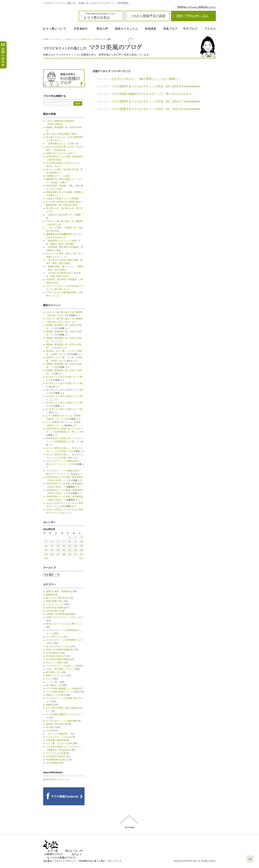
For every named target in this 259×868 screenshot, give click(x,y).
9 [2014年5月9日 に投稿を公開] (76, 541)
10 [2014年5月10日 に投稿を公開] (81, 541)
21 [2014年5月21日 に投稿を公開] (64, 550)
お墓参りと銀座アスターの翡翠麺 (62, 199)
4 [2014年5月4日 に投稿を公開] (46, 541)
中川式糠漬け (53, 653)
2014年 (97, 39)
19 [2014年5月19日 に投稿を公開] (52, 550)
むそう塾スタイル (55, 637)
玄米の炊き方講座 (55, 608)
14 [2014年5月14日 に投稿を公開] (64, 546)
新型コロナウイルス (56, 676)
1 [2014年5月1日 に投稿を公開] (70, 537)
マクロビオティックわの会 (59, 737)
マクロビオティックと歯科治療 (61, 721)
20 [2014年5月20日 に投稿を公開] (58, 550)
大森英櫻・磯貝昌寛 (56, 740)
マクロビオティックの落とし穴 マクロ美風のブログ (71, 39)
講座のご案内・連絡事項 (58, 591)
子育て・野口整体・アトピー (60, 669)
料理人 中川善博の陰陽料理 (59, 650)
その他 (49, 731)
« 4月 (46, 558)
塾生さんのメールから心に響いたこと (64, 624)
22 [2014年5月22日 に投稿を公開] (70, 550)
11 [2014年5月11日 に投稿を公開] (46, 546)
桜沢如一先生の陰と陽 (57, 724)
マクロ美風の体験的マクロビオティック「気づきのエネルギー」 (153, 94)
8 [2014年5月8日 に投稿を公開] (70, 541)
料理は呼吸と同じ (55, 601)
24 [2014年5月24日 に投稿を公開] (81, 550)
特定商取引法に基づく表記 (92, 861)
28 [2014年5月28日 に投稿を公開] (64, 554)
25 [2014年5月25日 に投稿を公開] (46, 554)
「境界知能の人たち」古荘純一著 (62, 144)
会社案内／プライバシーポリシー (59, 861)
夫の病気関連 (53, 763)
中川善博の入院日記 (56, 756)
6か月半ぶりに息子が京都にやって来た (65, 377)
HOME (46, 39)
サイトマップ (115, 861)
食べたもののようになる (58, 646)
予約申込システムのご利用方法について (196, 7)
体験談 (49, 705)
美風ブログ (170, 29)
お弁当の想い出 (54, 611)
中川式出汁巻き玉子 (56, 656)
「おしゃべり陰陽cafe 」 (58, 734)
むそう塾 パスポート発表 (59, 743)
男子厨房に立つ (54, 672)
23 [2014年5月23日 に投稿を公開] (76, 550)
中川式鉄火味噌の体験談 (58, 659)
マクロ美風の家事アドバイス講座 (62, 692)
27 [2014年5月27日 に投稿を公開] (58, 554)
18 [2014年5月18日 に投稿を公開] (46, 550)
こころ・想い (53, 682)
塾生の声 (102, 29)
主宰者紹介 (81, 29)
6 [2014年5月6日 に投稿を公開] (58, 541)
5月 (104, 39)
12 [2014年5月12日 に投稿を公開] (52, 546)
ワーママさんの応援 (56, 753)
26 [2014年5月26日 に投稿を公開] (52, 554)
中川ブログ (190, 29)
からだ (49, 679)
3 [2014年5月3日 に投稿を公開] (82, 537)
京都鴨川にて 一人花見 (58, 176)
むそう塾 (53, 851)
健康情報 (50, 595)
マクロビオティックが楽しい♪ (61, 666)
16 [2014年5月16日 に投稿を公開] (76, 546)
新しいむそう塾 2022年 (57, 598)
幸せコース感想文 (55, 663)
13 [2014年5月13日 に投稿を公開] (58, 546)
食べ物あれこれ (54, 685)
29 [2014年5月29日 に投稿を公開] (70, 554)
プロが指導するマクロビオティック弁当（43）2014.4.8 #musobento (156, 86)
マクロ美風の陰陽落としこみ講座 (62, 688)
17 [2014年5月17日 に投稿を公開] (81, 546)
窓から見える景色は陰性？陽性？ (62, 134)
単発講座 (151, 29)
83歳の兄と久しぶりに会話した (61, 153)
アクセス (210, 29)
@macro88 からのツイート (56, 779)
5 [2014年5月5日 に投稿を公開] (52, 541)
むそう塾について (55, 29)
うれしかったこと (55, 604)
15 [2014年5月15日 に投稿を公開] (70, 546)
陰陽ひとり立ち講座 (56, 695)
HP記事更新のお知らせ (57, 760)
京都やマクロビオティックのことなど (64, 617)
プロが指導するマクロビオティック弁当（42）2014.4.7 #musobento (156, 101)
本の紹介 (50, 727)
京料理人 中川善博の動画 (58, 614)
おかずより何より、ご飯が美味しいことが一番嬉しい (146, 79)
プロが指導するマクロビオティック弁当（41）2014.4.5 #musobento (156, 109)
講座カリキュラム (126, 29)
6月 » (82, 558)
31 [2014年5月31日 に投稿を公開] (81, 554)
